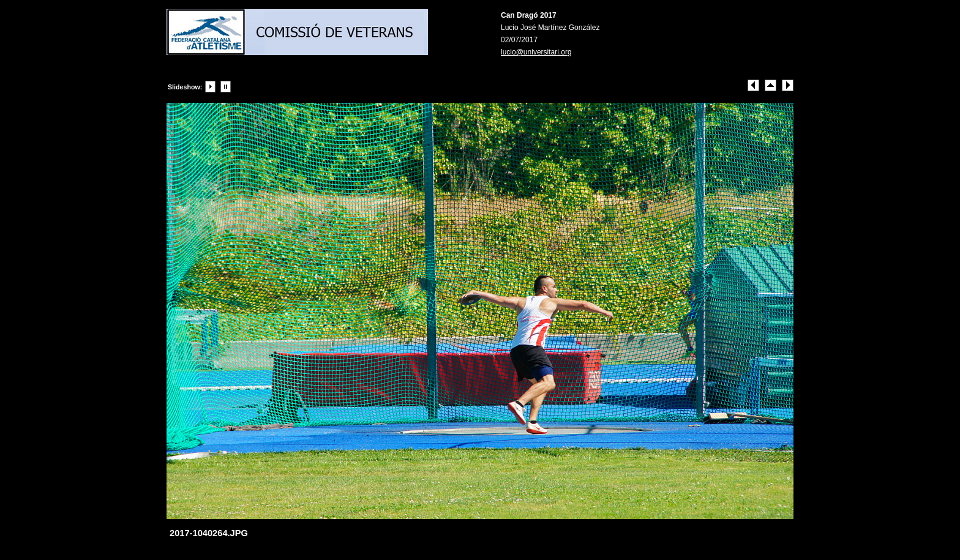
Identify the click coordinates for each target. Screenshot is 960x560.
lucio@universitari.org (536, 52)
